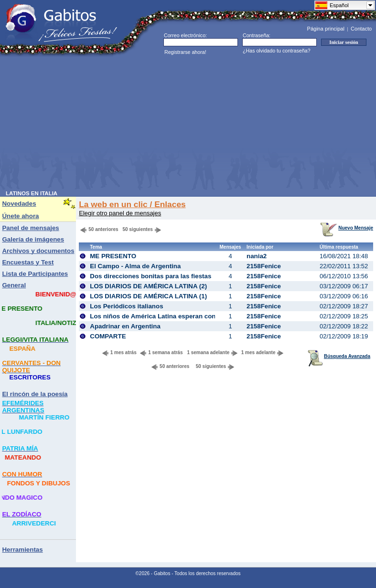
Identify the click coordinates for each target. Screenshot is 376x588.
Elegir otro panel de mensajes (120, 213)
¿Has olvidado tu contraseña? (277, 51)
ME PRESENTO (113, 256)
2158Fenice (264, 266)
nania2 (257, 256)
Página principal (326, 29)
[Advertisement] (153, 124)
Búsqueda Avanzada (339, 356)
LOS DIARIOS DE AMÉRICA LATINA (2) (148, 286)
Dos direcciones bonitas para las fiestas (150, 276)
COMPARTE (108, 336)
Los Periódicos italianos (126, 306)
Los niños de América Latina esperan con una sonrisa (172, 316)
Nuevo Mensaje (347, 228)
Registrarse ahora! (185, 52)
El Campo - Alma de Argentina (135, 266)
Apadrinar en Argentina (125, 326)
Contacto (361, 29)
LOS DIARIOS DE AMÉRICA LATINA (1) (148, 296)
